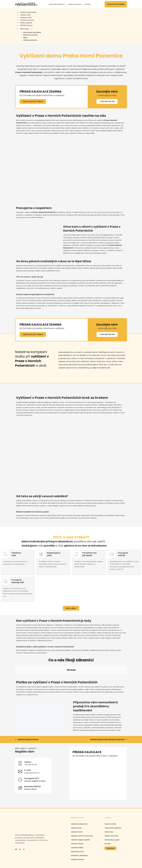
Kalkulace (110, 830)
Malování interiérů (30, 35)
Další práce (109, 814)
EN (20, 831)
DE (24, 831)
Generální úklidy (77, 829)
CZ (16, 831)
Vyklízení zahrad (26, 25)
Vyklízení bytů (25, 15)
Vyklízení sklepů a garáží (80, 822)
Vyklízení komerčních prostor (82, 818)
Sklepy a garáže (26, 23)
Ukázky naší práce (75, 4)
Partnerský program (112, 822)
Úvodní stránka (110, 806)
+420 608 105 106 (107, 101)
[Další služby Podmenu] (32, 29)
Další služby (25, 29)
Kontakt (87, 4)
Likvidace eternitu (30, 40)
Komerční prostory (27, 20)
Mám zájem (71, 608)
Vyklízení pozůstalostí (79, 806)
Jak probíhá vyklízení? (57, 4)
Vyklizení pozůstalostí (28, 12)
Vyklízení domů (26, 18)
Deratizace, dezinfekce (32, 32)
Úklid (25, 38)
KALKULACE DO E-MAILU (33, 101)
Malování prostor (78, 833)
